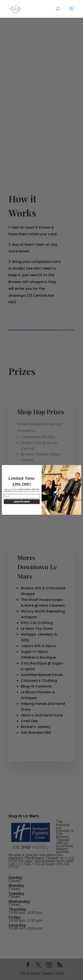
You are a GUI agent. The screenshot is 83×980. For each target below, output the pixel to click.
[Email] (22, 496)
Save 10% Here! (22, 502)
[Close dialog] (79, 467)
